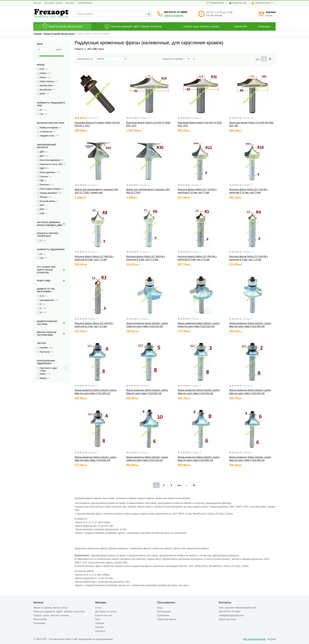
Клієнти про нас (104, 615)
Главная (38, 34)
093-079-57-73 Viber (176, 12)
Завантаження (85, 3)
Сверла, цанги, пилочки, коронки (51, 615)
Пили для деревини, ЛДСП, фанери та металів (59, 612)
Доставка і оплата (53, 3)
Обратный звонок (174, 15)
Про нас (37, 3)
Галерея (100, 623)
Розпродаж (39, 623)
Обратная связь (228, 619)
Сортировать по (85, 59)
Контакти (70, 3)
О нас (98, 608)
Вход (160, 608)
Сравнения (163, 615)
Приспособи (40, 619)
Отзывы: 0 (93, 118)
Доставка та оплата (106, 612)
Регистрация (164, 612)
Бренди (99, 627)
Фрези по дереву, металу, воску (59, 34)
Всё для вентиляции (255, 639)
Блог (98, 619)
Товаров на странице (173, 59)
